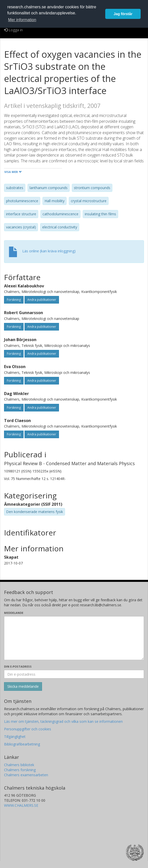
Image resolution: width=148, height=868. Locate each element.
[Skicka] (23, 686)
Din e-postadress (18, 666)
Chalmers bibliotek (19, 765)
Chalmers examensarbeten (26, 775)
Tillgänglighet (15, 737)
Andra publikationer (42, 300)
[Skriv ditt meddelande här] (74, 638)
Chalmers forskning (20, 770)
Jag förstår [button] (123, 14)
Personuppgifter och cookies (28, 729)
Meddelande (14, 613)
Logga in (13, 30)
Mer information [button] (22, 20)
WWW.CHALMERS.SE (21, 805)
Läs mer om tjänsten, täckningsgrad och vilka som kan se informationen (63, 721)
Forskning (14, 300)
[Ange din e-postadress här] (74, 674)
